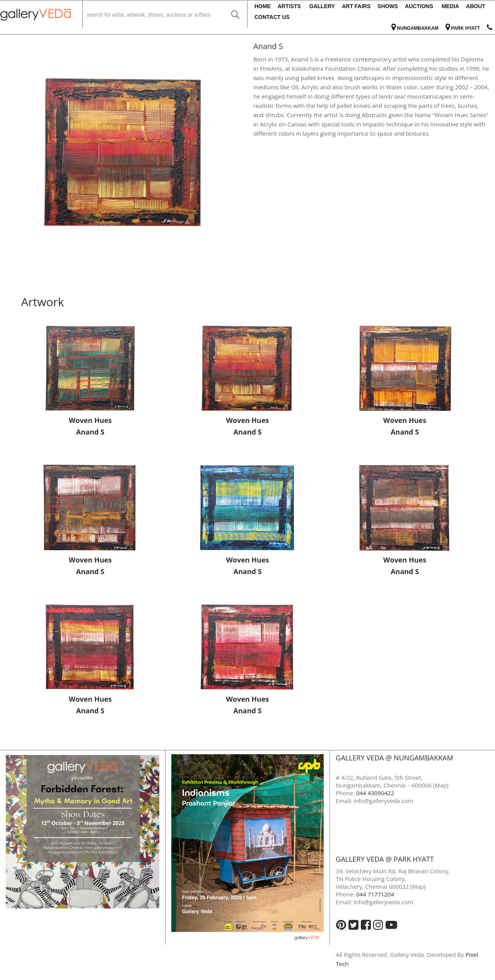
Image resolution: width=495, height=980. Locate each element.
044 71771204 (375, 894)
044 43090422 (375, 793)
